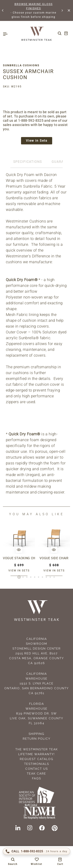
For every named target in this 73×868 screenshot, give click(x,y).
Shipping (36, 734)
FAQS (37, 778)
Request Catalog (37, 759)
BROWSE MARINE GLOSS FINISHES (37, 6)
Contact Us (37, 769)
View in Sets (37, 141)
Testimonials (37, 764)
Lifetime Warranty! (36, 754)
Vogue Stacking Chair (19, 558)
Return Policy (37, 739)
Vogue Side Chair (54, 558)
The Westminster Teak (37, 749)
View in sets (19, 570)
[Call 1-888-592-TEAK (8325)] (36, 851)
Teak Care (36, 774)
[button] (3, 10)
